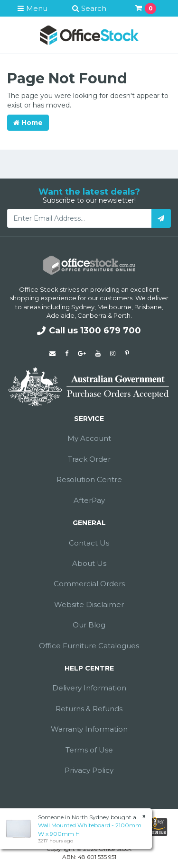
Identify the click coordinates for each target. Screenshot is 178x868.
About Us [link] (89, 563)
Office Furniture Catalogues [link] (89, 646)
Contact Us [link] (89, 543)
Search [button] (89, 8)
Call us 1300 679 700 (89, 331)
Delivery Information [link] (89, 688)
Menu (32, 8)
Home (28, 123)
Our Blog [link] (89, 625)
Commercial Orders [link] (89, 584)
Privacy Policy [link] (89, 770)
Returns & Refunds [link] (89, 709)
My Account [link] (89, 438)
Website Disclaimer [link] (89, 604)
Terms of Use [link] (89, 750)
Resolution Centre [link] (89, 479)
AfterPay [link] (89, 500)
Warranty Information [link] (89, 729)
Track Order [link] (89, 459)
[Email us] (52, 353)
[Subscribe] (161, 218)
